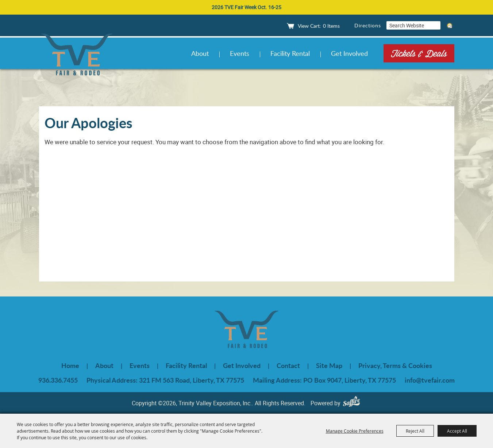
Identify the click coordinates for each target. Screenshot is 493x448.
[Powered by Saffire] (353, 403)
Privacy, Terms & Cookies (395, 365)
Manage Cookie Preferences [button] (355, 431)
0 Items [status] (331, 26)
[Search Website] (408, 25)
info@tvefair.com (430, 380)
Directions (368, 25)
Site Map (329, 365)
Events (240, 53)
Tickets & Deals (419, 53)
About (200, 53)
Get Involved (349, 53)
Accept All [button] (457, 431)
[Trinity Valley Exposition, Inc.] (77, 56)
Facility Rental (290, 53)
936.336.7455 (58, 380)
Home (70, 365)
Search (435, 25)
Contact (288, 365)
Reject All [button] (415, 431)
